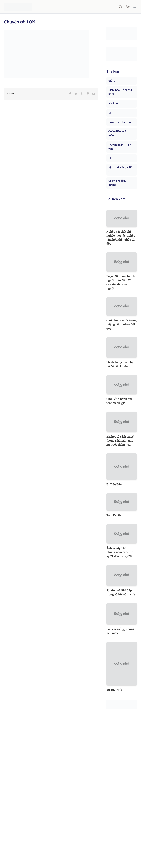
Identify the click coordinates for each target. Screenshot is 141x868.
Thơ (111, 158)
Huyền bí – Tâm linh (120, 122)
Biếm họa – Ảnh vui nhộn (120, 92)
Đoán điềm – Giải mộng (119, 133)
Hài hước (114, 103)
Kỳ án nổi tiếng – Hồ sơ (120, 170)
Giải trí (112, 81)
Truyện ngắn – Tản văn (120, 147)
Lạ (110, 113)
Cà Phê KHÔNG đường (118, 183)
